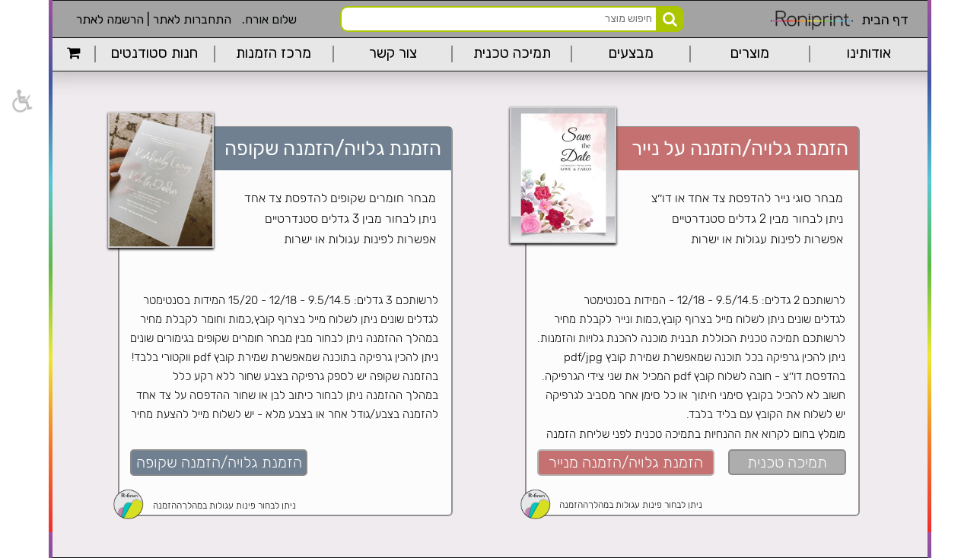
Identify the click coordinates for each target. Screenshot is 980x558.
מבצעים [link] (631, 54)
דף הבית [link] (885, 20)
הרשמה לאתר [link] (110, 19)
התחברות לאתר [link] (192, 19)
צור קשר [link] (393, 54)
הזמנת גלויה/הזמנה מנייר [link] (626, 462)
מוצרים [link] (750, 54)
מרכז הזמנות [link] (274, 54)
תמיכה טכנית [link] (512, 54)
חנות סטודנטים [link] (154, 54)
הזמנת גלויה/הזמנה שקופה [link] (219, 462)
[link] (21, 101)
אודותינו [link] (869, 54)
